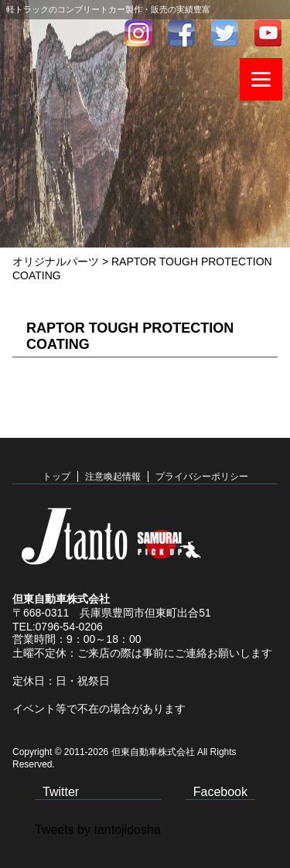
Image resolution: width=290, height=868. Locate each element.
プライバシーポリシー (202, 477)
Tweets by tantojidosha (98, 830)
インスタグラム (138, 33)
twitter (225, 33)
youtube (268, 33)
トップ (56, 477)
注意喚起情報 (113, 477)
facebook (182, 33)
